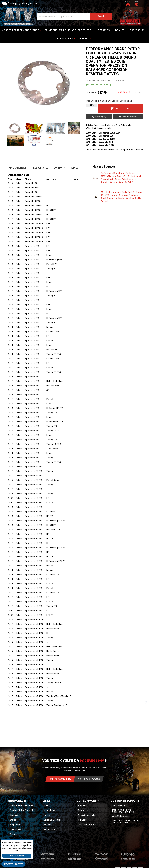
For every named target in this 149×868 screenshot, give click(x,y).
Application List (18, 168)
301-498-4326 (119, 805)
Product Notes (40, 168)
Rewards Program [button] (13, 864)
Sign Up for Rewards (89, 779)
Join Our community (60, 779)
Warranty (59, 168)
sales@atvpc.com (120, 816)
